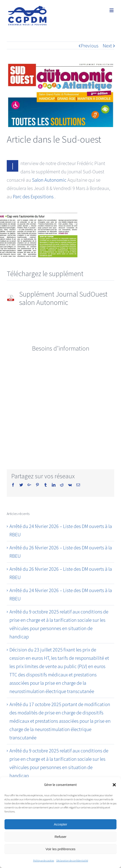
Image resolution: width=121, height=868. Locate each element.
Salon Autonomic (49, 180)
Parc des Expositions (33, 197)
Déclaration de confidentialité (72, 860)
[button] (114, 785)
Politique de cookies (44, 860)
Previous (90, 46)
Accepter (60, 824)
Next (107, 46)
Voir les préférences (60, 849)
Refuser (60, 837)
